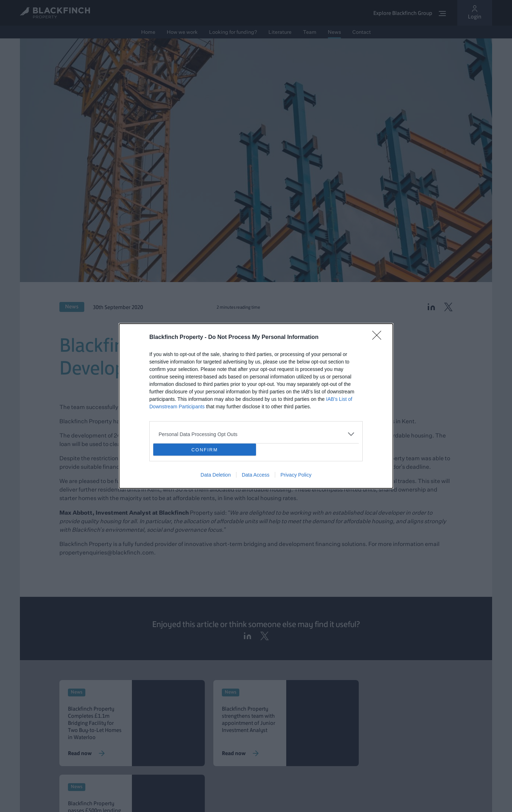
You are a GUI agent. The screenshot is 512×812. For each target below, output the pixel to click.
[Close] (379, 338)
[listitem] (256, 434)
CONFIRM (205, 450)
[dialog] (256, 406)
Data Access (256, 475)
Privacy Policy (296, 475)
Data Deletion (216, 475)
